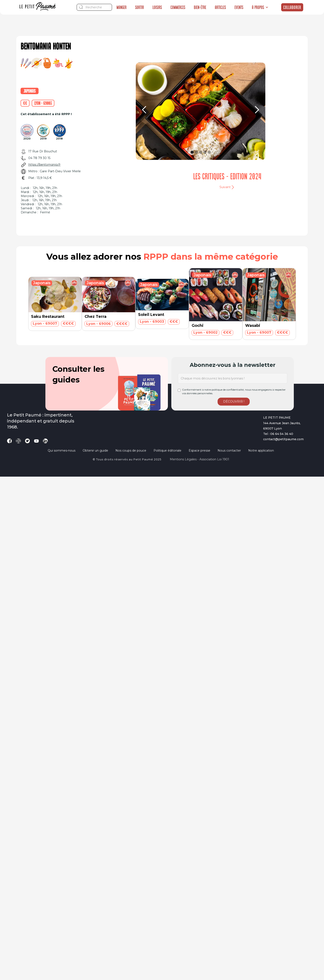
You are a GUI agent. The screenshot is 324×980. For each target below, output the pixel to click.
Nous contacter (229, 451)
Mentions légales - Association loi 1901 (199, 459)
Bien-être (200, 7)
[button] (260, 7)
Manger (122, 7)
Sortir (140, 7)
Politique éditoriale (167, 451)
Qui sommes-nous (62, 451)
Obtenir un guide (95, 451)
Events (239, 7)
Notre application (261, 451)
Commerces (178, 7)
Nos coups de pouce (131, 451)
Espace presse (199, 451)
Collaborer (292, 7)
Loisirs (157, 7)
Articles (220, 7)
